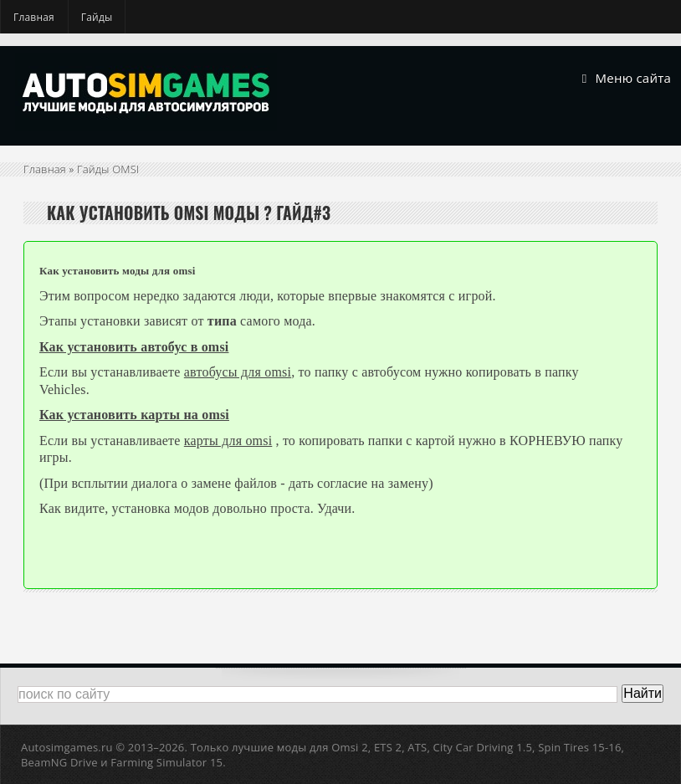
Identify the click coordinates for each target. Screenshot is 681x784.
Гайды (97, 17)
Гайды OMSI (108, 169)
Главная (34, 17)
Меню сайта (627, 79)
